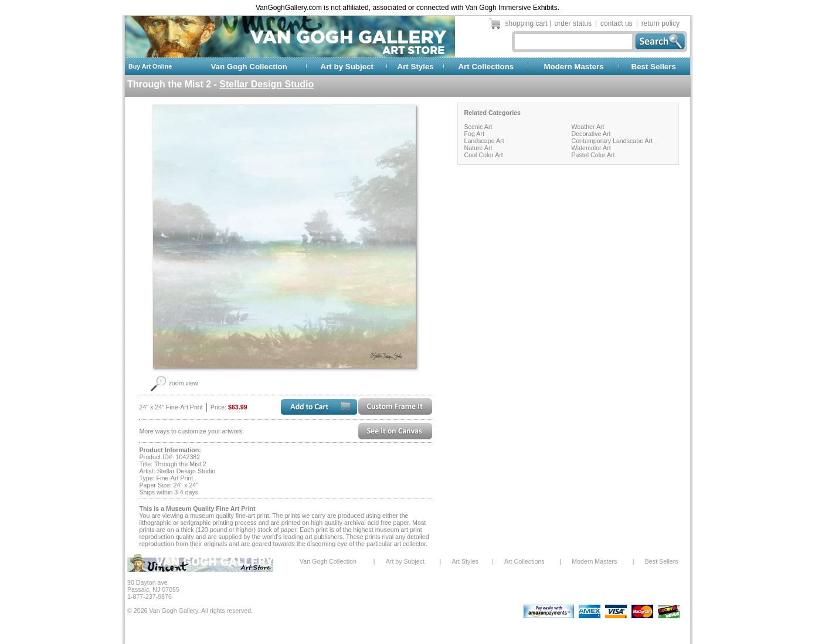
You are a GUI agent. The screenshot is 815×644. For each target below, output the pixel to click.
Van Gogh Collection (249, 67)
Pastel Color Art (593, 155)
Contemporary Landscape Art (612, 141)
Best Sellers (654, 67)
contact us (617, 23)
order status (573, 23)
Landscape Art (484, 141)
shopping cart (527, 23)
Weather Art (588, 127)
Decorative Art (591, 134)
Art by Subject (347, 67)
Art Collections (486, 67)
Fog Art (474, 134)
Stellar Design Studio (266, 84)
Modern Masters (573, 67)
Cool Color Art (483, 155)
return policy (661, 23)
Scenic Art (478, 127)
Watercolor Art (591, 148)
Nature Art (478, 148)
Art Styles (416, 67)
